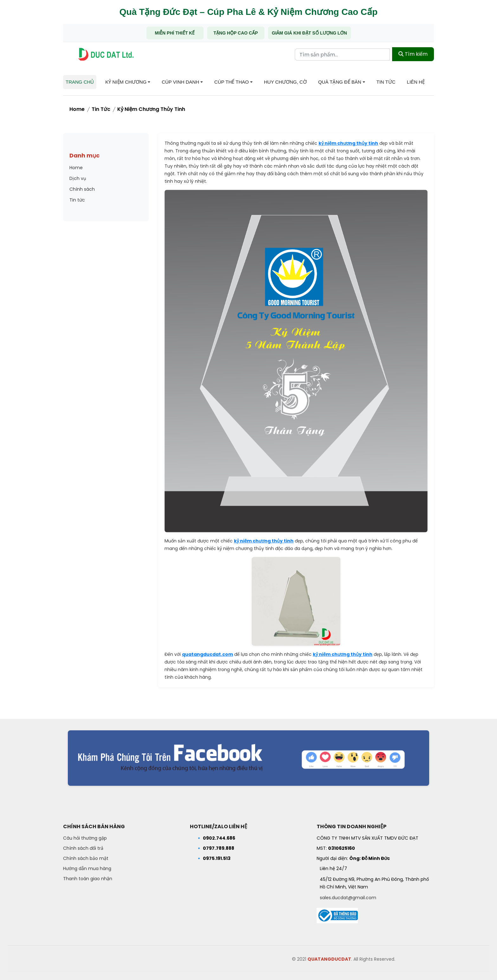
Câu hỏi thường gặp (85, 838)
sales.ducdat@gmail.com (348, 898)
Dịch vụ (78, 178)
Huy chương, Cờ (285, 82)
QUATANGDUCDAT (329, 959)
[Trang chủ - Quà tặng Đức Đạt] (106, 54)
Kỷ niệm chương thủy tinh (151, 109)
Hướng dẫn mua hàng (87, 868)
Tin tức (386, 82)
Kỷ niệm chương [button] (126, 82)
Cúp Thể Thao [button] (232, 82)
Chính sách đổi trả (83, 848)
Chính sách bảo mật (86, 858)
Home (77, 109)
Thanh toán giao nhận (88, 879)
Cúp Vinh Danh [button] (180, 82)
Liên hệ (416, 82)
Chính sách (82, 189)
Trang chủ (80, 82)
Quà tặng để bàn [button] (340, 82)
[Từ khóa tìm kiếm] (342, 54)
